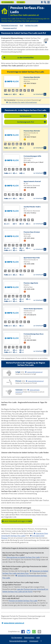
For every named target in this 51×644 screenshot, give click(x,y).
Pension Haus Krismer (32, 232)
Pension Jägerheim (31, 283)
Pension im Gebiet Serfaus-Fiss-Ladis (23, 601)
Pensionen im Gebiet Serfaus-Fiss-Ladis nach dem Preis (25, 572)
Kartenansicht (33, 116)
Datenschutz (29, 638)
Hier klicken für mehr (23, 102)
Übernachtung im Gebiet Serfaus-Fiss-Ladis (23, 557)
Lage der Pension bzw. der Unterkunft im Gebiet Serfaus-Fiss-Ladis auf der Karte (25, 590)
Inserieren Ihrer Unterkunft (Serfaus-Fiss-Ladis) (25, 534)
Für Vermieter (17, 638)
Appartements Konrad (32, 181)
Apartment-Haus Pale (32, 258)
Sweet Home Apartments (33, 309)
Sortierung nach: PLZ (31, 122)
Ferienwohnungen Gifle (32, 156)
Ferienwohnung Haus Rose (34, 334)
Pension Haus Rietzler (32, 77)
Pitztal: (18, 381)
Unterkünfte (8, 2)
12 (25, 215)
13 (25, 266)
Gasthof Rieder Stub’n (32, 207)
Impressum (34, 641)
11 (25, 317)
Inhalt (21, 2)
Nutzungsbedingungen (18, 641)
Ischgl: (18, 372)
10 (25, 343)
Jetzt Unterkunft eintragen (18, 521)
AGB (38, 638)
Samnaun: (19, 390)
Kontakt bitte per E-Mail (33, 162)
